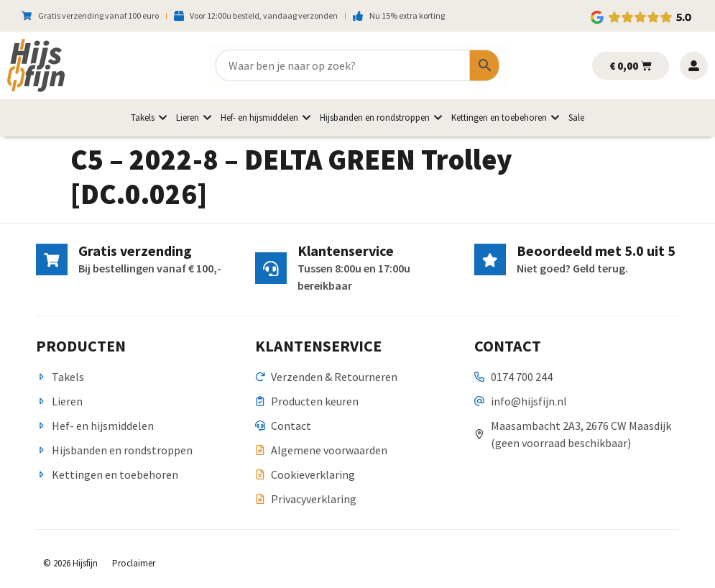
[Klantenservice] (271, 268)
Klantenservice (346, 251)
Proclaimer (134, 563)
